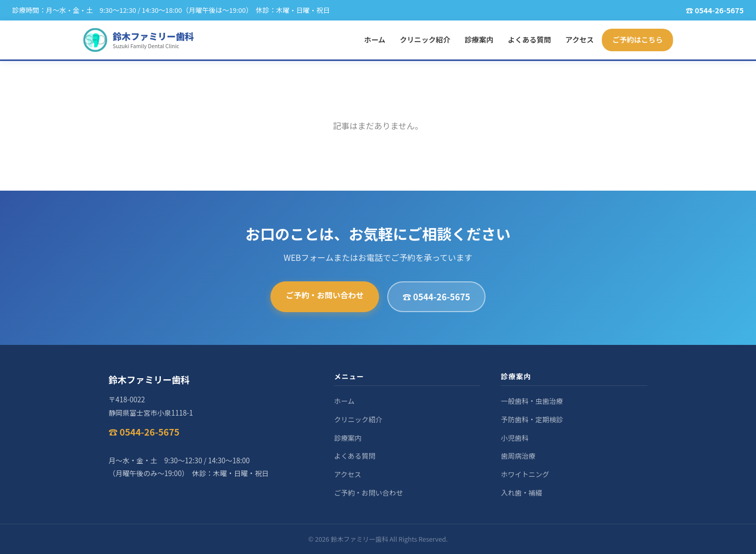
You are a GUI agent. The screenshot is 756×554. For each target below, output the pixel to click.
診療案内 (479, 39)
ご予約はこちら (637, 39)
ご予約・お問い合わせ (325, 295)
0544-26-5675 (719, 10)
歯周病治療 (518, 456)
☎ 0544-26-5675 (436, 297)
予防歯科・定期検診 (532, 419)
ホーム (375, 39)
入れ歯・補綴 (522, 493)
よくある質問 (529, 39)
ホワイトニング (525, 474)
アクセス (580, 39)
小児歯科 (515, 438)
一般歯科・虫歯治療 (532, 401)
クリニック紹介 (425, 39)
